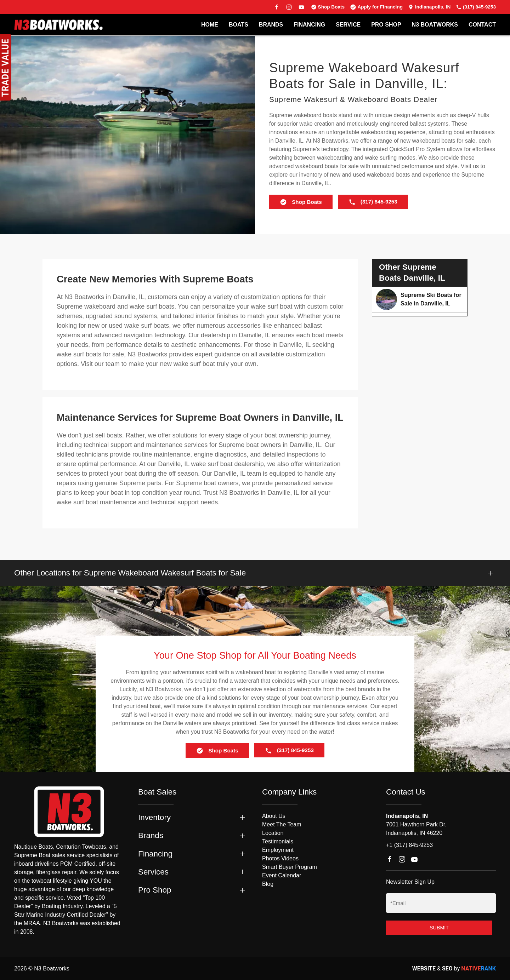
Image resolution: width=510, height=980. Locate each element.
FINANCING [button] (309, 25)
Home (210, 25)
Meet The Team (282, 824)
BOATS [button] (239, 25)
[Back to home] (58, 25)
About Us (274, 816)
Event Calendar (282, 875)
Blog (268, 884)
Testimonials (278, 841)
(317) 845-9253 (476, 7)
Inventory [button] (154, 817)
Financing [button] (155, 854)
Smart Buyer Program (290, 867)
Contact (482, 25)
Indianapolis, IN (429, 7)
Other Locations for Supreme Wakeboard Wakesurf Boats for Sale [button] (130, 573)
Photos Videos (280, 858)
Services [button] (153, 872)
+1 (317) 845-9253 (409, 845)
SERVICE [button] (348, 25)
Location (273, 833)
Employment (278, 850)
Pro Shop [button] (155, 890)
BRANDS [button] (271, 25)
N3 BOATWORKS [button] (435, 25)
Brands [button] (151, 835)
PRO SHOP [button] (386, 25)
